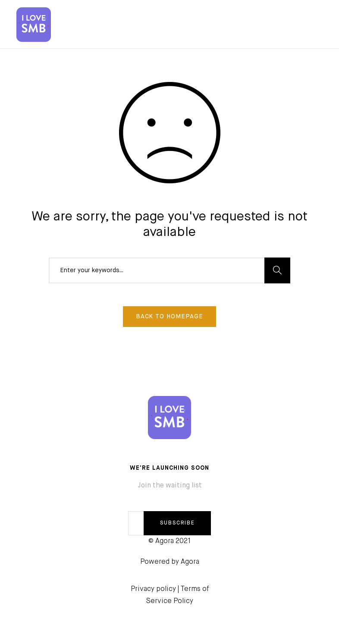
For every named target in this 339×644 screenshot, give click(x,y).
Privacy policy (153, 589)
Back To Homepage (169, 317)
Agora (190, 562)
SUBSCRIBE (177, 523)
